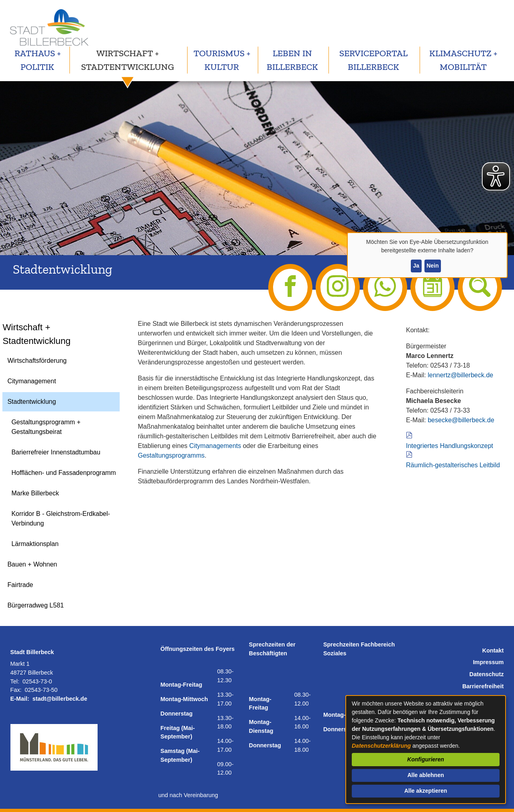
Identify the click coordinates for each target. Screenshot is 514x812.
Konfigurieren (426, 759)
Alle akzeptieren (426, 791)
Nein (432, 266)
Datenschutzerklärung (381, 746)
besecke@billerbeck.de (461, 420)
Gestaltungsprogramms (171, 455)
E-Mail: (20, 699)
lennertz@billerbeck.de (460, 375)
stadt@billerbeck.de (60, 699)
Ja (416, 266)
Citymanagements (215, 446)
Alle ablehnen (425, 775)
